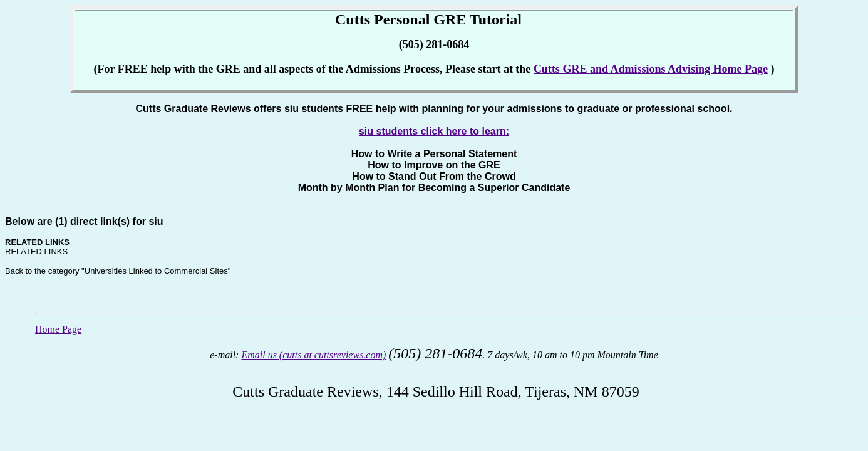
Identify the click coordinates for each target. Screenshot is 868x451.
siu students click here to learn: (434, 131)
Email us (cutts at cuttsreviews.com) (313, 355)
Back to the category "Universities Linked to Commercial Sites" (118, 271)
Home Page (58, 329)
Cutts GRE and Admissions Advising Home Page (651, 69)
